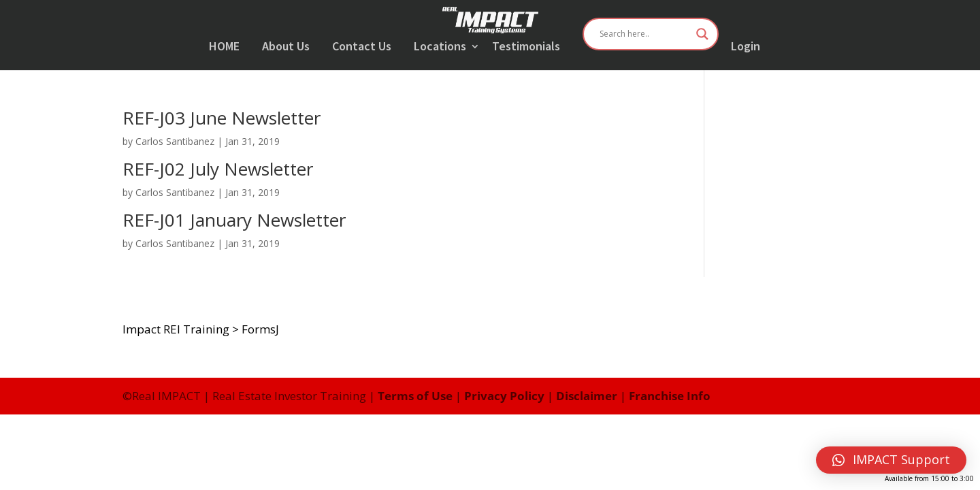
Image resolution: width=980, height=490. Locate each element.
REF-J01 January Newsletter (234, 220)
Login (746, 47)
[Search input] (644, 34)
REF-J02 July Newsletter (218, 169)
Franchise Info (670, 396)
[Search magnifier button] (702, 34)
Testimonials (526, 47)
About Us (286, 47)
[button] (891, 460)
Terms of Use (415, 396)
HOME (224, 47)
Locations (440, 47)
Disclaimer (587, 396)
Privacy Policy (504, 396)
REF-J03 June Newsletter (222, 118)
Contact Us (362, 47)
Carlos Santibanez (175, 141)
